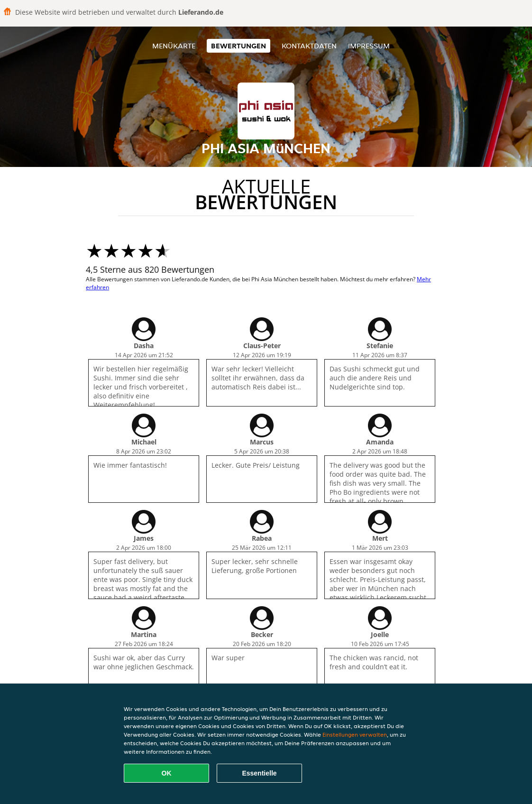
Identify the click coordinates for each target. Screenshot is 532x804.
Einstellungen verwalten (355, 735)
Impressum (369, 46)
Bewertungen (238, 46)
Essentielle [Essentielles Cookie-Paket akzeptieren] (259, 773)
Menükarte (174, 46)
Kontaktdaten (309, 46)
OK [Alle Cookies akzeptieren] (167, 773)
